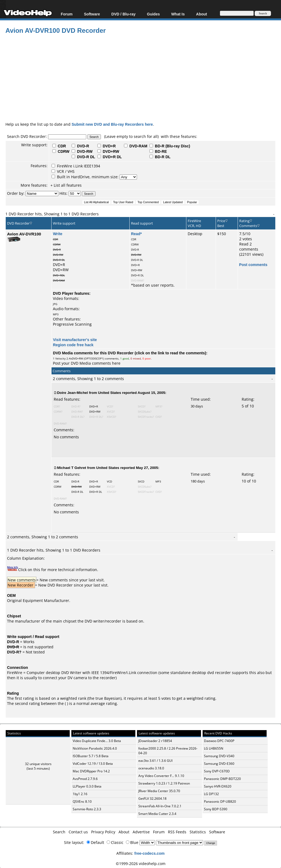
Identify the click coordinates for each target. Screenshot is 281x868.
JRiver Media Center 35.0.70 (159, 791)
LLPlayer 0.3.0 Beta (87, 786)
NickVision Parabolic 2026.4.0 (95, 748)
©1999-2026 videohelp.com (141, 864)
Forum (67, 14)
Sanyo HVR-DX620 (218, 786)
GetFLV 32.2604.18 (152, 799)
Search (59, 832)
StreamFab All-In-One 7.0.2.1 (160, 806)
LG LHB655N (214, 748)
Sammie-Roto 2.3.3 (87, 809)
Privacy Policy (103, 832)
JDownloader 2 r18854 (155, 741)
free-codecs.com (149, 853)
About (202, 14)
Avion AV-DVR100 (24, 234)
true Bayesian (108, 698)
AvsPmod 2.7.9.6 (85, 779)
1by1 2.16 (80, 794)
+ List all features (66, 185)
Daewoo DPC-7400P (219, 741)
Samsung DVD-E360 (219, 764)
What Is (178, 14)
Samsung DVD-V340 (219, 756)
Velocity (60, 358)
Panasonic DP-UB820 (220, 801)
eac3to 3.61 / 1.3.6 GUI (155, 761)
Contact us (78, 832)
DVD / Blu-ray (123, 14)
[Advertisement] (143, 77)
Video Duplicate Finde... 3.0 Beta (97, 741)
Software (92, 14)
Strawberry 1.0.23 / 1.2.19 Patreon (164, 783)
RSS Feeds (177, 832)
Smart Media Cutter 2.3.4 (157, 814)
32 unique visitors (38, 764)
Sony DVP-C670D (217, 771)
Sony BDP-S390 (216, 809)
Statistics (198, 832)
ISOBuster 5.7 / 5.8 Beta (91, 756)
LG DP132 (211, 794)
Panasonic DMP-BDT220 (222, 779)
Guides (153, 14)
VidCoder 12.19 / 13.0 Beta (93, 764)
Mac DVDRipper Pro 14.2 (91, 771)
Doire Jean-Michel (72, 393)
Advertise (141, 832)
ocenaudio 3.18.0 (151, 768)
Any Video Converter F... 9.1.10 (161, 776)
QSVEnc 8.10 (82, 801)
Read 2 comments (249, 247)
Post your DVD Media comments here (87, 363)
